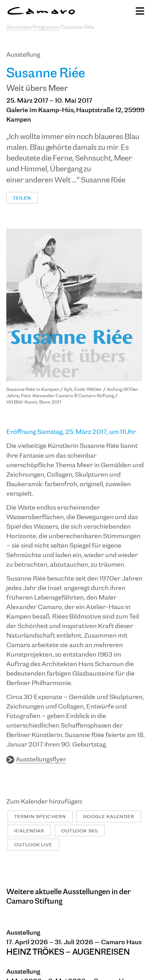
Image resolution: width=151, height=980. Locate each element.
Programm (46, 27)
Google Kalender (109, 817)
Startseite (18, 27)
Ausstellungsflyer (41, 760)
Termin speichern (40, 817)
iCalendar (29, 831)
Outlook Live (33, 845)
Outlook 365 (80, 831)
